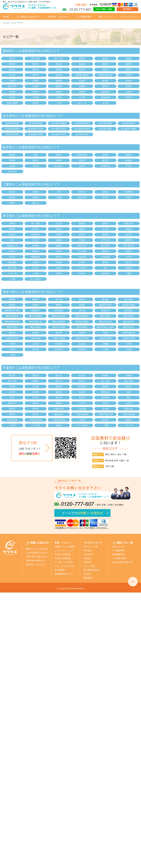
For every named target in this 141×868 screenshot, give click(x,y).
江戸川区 (105, 240)
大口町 (82, 97)
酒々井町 (105, 381)
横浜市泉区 (129, 322)
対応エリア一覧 (90, 547)
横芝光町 (105, 392)
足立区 (59, 223)
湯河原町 (59, 311)
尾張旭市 (105, 92)
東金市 (59, 398)
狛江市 (129, 235)
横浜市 (12, 333)
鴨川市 (12, 375)
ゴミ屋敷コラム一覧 (122, 543)
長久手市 (59, 58)
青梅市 (12, 223)
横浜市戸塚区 (59, 327)
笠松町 (105, 155)
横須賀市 (129, 311)
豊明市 (12, 64)
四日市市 (82, 197)
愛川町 (59, 333)
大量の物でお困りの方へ (37, 557)
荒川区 (36, 229)
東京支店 (87, 551)
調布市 (105, 223)
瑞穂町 (105, 235)
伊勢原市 (82, 349)
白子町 (12, 392)
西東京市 (129, 223)
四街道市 (129, 409)
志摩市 (36, 197)
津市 (59, 192)
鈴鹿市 (36, 192)
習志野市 (82, 387)
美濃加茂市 (82, 155)
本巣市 (59, 160)
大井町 (12, 349)
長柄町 (105, 375)
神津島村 (36, 235)
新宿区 (129, 251)
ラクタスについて (129, 17)
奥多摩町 (12, 262)
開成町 (12, 299)
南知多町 (105, 97)
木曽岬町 (129, 192)
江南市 (12, 81)
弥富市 (129, 86)
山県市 (12, 166)
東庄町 (82, 398)
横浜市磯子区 (36, 322)
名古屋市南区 (105, 129)
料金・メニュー (106, 17)
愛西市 (105, 86)
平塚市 (105, 333)
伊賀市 (129, 197)
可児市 (129, 166)
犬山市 (12, 75)
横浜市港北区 (105, 322)
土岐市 (82, 166)
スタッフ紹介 (89, 566)
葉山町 (105, 299)
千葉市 (82, 420)
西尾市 (105, 64)
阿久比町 (36, 58)
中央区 (82, 273)
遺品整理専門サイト (64, 574)
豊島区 (82, 223)
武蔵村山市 (12, 246)
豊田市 (82, 58)
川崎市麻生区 (129, 333)
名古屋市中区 (82, 134)
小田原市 (59, 344)
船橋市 (59, 387)
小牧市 (129, 92)
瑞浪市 (12, 160)
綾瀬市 (12, 305)
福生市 (12, 235)
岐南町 (129, 160)
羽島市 (59, 155)
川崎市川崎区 (59, 338)
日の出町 (82, 251)
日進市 (36, 86)
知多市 (105, 70)
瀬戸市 (36, 75)
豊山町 (59, 64)
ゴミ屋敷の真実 (119, 558)
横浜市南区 (82, 327)
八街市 (12, 425)
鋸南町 (36, 381)
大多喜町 (82, 409)
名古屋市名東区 (82, 129)
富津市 (36, 409)
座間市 (82, 333)
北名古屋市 (12, 103)
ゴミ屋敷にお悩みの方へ (28, 17)
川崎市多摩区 (105, 338)
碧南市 (59, 70)
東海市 (82, 81)
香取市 (36, 375)
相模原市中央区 (12, 311)
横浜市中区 (129, 327)
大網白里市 (59, 409)
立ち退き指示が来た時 (122, 562)
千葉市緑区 (12, 420)
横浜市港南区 (82, 322)
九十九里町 (82, 425)
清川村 (82, 311)
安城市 (12, 97)
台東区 (59, 268)
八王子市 (12, 273)
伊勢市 (12, 203)
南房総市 (59, 414)
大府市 (59, 97)
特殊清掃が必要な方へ (36, 561)
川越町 (59, 197)
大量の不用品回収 (63, 554)
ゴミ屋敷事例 (118, 551)
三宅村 (12, 279)
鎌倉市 (36, 299)
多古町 (105, 409)
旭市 (129, 398)
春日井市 (12, 86)
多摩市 (82, 262)
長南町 (129, 375)
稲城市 (129, 229)
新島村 (105, 251)
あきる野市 (36, 279)
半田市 (129, 97)
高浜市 (12, 58)
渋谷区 (36, 240)
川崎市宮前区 (82, 338)
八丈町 (36, 273)
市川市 (82, 403)
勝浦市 (129, 420)
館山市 (59, 375)
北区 (105, 268)
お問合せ (87, 574)
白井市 (36, 392)
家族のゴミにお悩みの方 (37, 549)
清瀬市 (59, 240)
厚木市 (36, 349)
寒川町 (82, 344)
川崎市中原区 (129, 338)
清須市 (59, 75)
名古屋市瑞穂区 (59, 123)
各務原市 (105, 166)
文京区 (12, 257)
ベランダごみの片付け (65, 566)
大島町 (59, 262)
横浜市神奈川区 (12, 322)
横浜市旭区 (36, 327)
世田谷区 (105, 273)
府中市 (59, 257)
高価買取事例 (118, 554)
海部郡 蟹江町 (105, 75)
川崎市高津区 (12, 338)
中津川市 (12, 172)
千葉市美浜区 (129, 414)
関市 (36, 155)
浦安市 (59, 392)
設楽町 (82, 64)
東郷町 (59, 81)
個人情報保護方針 (91, 570)
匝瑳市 (105, 420)
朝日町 (12, 197)
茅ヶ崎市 (129, 299)
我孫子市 (12, 403)
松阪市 (105, 192)
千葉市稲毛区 (36, 420)
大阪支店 (87, 558)
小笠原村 (105, 257)
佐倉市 (59, 425)
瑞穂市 (129, 155)
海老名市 (105, 311)
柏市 (12, 398)
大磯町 (105, 344)
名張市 (105, 197)
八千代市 (36, 425)
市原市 (105, 403)
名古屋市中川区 (59, 134)
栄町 (129, 392)
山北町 (36, 344)
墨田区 (105, 262)
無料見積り (88, 578)
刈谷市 (36, 103)
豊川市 (36, 64)
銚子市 (59, 381)
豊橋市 (105, 58)
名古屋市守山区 (36, 129)
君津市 (12, 414)
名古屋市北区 (12, 134)
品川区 (36, 268)
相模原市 (36, 311)
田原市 (129, 70)
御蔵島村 (36, 257)
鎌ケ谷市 (12, 381)
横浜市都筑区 (82, 316)
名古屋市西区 (12, 123)
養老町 (12, 155)
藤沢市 (82, 299)
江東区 (82, 240)
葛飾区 (12, 229)
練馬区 (82, 229)
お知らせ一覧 (118, 547)
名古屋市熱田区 (82, 123)
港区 (12, 240)
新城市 (59, 86)
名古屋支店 (88, 554)
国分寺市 (12, 268)
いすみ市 (129, 425)
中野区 (59, 273)
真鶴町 (82, 305)
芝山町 (36, 387)
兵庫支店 (87, 562)
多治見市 (59, 166)
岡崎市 (82, 92)
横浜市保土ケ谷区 (105, 327)
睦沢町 (129, 387)
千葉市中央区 (59, 420)
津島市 (129, 75)
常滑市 (36, 92)
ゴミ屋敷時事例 (84, 17)
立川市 (105, 229)
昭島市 (36, 251)
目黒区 (59, 235)
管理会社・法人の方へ (58, 17)
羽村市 (59, 229)
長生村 (82, 375)
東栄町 (129, 81)
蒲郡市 (129, 64)
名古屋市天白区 (59, 129)
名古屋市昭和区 (12, 129)
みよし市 (82, 103)
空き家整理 (60, 570)
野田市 (82, 381)
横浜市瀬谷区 (59, 322)
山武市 (129, 403)
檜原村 (36, 246)
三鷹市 (129, 273)
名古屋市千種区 (129, 129)
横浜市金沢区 (59, 316)
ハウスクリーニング (64, 551)
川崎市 (12, 344)
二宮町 (105, 349)
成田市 (36, 403)
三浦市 (12, 355)
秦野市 (59, 305)
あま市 (105, 103)
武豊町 (36, 81)
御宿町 (59, 403)
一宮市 (59, 103)
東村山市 (82, 246)
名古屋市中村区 (36, 134)
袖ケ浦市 (129, 381)
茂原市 (12, 387)
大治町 (36, 97)
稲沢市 (36, 70)
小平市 (129, 257)
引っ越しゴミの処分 (64, 562)
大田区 (36, 262)
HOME (6, 17)
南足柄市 (59, 349)
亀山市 (36, 203)
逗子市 (59, 299)
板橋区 (59, 246)
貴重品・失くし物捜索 (65, 547)
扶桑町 (82, 86)
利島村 (129, 268)
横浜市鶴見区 (12, 316)
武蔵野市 (129, 240)
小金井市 (82, 257)
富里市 (12, 409)
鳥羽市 (12, 192)
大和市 (129, 344)
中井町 (129, 349)
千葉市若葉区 (82, 414)
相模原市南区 (129, 305)
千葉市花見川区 (105, 414)
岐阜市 (105, 160)
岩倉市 (59, 92)
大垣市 (36, 166)
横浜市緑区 (129, 316)
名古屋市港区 (105, 123)
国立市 (129, 262)
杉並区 (12, 251)
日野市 (59, 251)
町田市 (82, 235)
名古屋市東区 (129, 123)
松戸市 (36, 398)
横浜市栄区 (12, 327)
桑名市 (82, 192)
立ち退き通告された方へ (37, 553)
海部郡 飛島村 (82, 75)
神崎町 (105, 387)
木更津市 (105, 398)
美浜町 (12, 70)
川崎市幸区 (36, 338)
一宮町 (105, 425)
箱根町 (36, 305)
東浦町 (105, 81)
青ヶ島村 (36, 223)
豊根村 (129, 58)
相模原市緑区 (105, 305)
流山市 (82, 392)
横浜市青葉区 (36, 316)
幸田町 (12, 92)
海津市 (36, 160)
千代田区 (82, 268)
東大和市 (105, 246)
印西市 (36, 414)
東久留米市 (129, 246)
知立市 (82, 70)
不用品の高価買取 (63, 558)
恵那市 (82, 160)
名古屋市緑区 (36, 123)
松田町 (36, 333)
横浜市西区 (105, 316)
